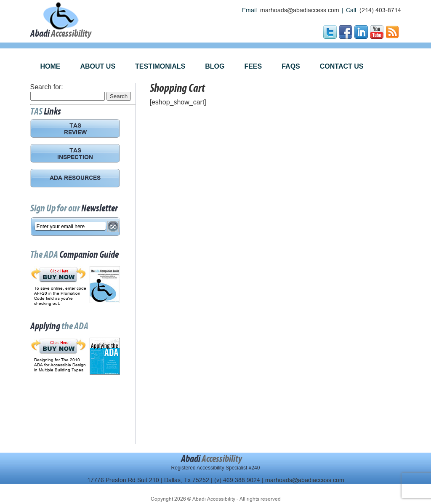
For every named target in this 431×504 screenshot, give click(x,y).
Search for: (47, 87)
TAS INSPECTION (75, 155)
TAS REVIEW (75, 130)
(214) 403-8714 (380, 10)
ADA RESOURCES (75, 179)
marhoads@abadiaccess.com (300, 10)
